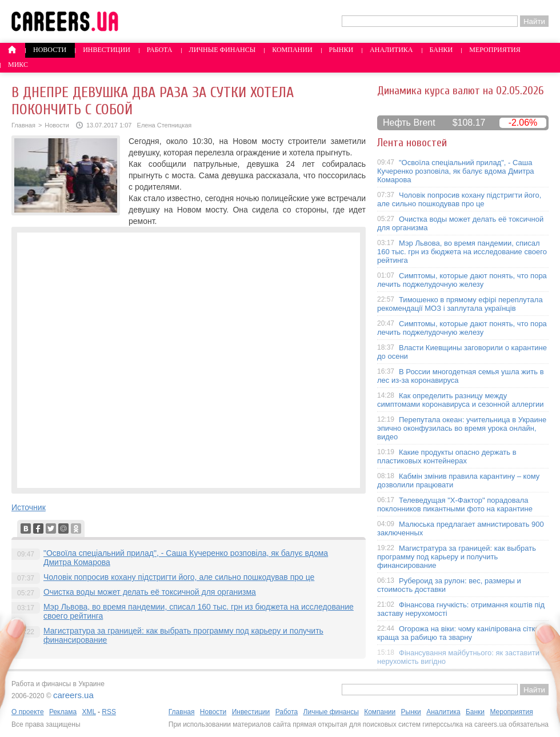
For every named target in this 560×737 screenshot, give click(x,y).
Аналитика (391, 50)
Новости (50, 50)
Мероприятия (495, 50)
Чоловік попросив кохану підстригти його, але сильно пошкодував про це (179, 577)
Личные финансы (223, 50)
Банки (441, 50)
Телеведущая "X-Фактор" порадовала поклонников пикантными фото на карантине (455, 504)
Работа (160, 50)
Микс (18, 65)
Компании (292, 50)
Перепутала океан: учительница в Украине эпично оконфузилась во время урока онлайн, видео (462, 428)
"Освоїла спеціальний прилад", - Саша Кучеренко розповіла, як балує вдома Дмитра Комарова (456, 171)
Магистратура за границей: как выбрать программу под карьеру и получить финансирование (457, 557)
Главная (23, 125)
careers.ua (73, 695)
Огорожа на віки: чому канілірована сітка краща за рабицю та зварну (458, 633)
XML (89, 712)
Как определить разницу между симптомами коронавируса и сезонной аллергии (461, 400)
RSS (109, 712)
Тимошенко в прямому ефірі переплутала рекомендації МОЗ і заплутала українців (460, 304)
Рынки (341, 50)
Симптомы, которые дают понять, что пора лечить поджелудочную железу (462, 280)
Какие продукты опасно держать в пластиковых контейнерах (447, 456)
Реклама (63, 712)
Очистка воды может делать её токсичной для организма (150, 592)
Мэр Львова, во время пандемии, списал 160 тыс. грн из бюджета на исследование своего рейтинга (462, 252)
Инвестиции (107, 50)
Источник (29, 507)
